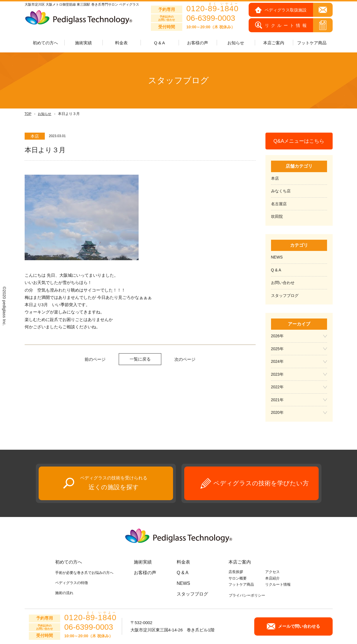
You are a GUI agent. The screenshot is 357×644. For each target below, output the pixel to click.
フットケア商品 (312, 43)
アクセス (272, 572)
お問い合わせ (283, 283)
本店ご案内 (240, 562)
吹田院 (277, 216)
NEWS (277, 257)
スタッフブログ (285, 296)
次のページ (185, 359)
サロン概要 (238, 578)
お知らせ (45, 114)
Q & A (159, 43)
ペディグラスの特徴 (72, 583)
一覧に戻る (140, 359)
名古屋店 (279, 204)
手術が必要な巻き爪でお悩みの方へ (84, 573)
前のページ (95, 359)
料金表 (121, 43)
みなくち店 (281, 191)
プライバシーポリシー (247, 595)
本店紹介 (272, 578)
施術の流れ (64, 593)
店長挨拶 (236, 572)
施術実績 (143, 562)
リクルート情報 (278, 584)
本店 (275, 178)
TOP (28, 114)
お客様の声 (198, 43)
